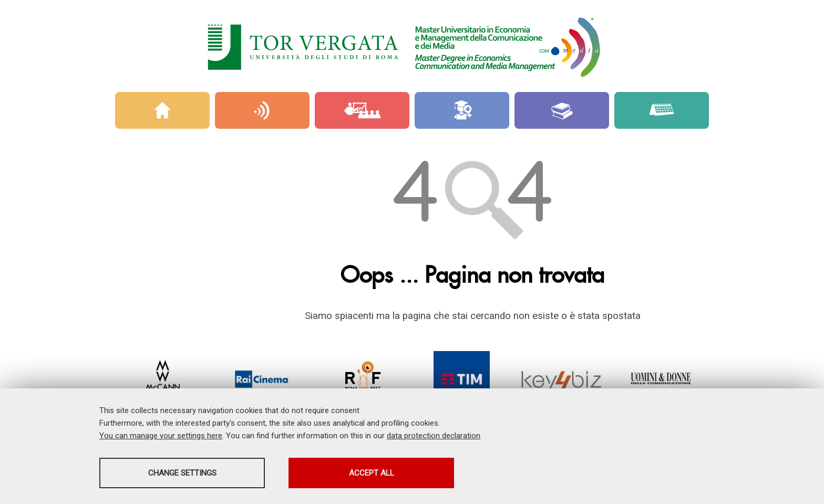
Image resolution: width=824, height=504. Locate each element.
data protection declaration (434, 436)
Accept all (372, 473)
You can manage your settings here (161, 436)
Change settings (182, 473)
